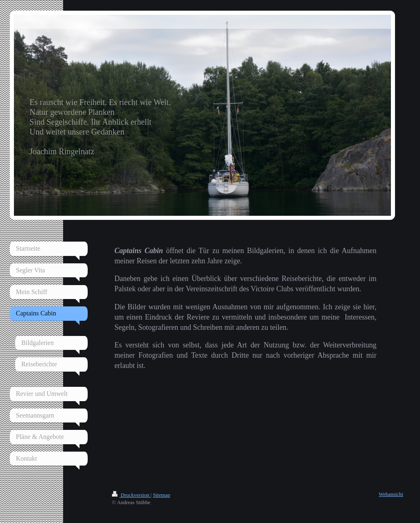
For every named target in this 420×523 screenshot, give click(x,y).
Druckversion (131, 495)
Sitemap (161, 495)
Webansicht (391, 494)
